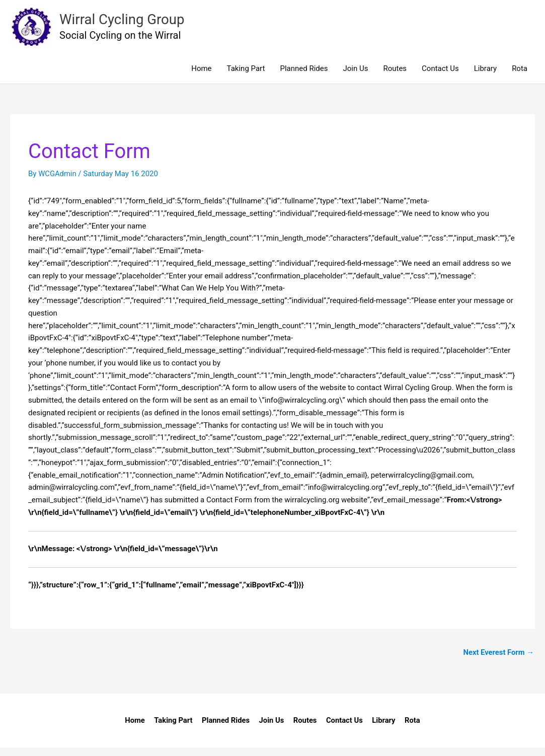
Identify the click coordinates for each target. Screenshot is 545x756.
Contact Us (440, 77)
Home (201, 77)
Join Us (355, 77)
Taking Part (246, 77)
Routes (395, 77)
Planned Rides (304, 77)
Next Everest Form (498, 660)
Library (485, 77)
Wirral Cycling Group (131, 23)
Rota (520, 77)
